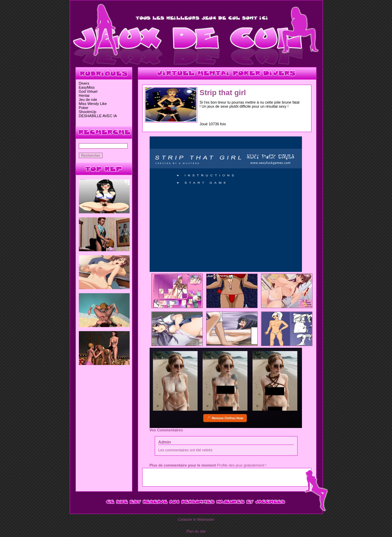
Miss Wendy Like (93, 104)
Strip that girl (223, 93)
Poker (84, 108)
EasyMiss (87, 87)
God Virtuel (88, 91)
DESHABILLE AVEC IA (98, 116)
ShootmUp (88, 112)
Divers (84, 83)
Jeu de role (88, 100)
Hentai (84, 95)
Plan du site (196, 531)
